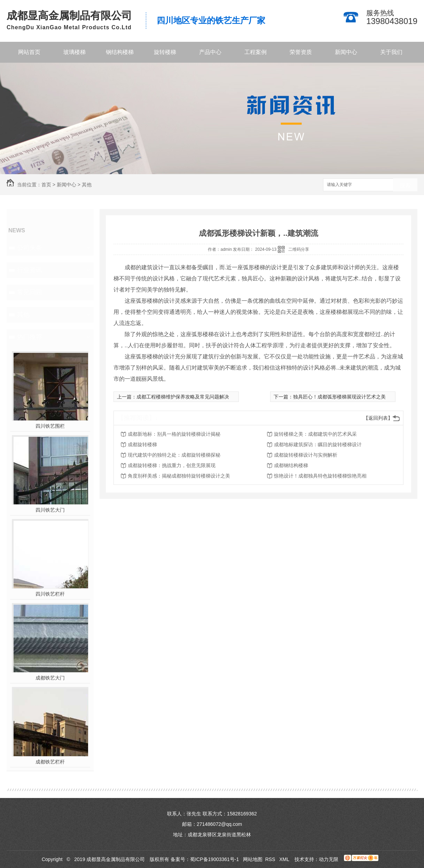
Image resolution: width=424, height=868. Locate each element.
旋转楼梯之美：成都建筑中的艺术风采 (315, 434)
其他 (87, 185)
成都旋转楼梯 (142, 444)
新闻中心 (346, 52)
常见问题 (30, 292)
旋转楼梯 (165, 52)
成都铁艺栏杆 (50, 762)
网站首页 (29, 52)
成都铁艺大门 (50, 678)
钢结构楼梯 (120, 52)
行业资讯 (30, 270)
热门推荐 (30, 337)
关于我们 (391, 52)
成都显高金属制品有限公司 (69, 15)
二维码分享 (299, 249)
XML (285, 859)
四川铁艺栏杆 (50, 594)
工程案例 (256, 52)
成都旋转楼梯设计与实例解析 (306, 455)
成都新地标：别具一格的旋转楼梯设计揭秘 (174, 434)
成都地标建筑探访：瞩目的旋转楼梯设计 (318, 444)
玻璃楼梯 (74, 52)
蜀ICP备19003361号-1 (214, 859)
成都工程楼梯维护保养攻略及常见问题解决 (183, 397)
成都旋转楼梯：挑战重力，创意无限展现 (172, 465)
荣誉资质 (301, 52)
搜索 (405, 185)
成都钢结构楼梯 (291, 465)
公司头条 (30, 248)
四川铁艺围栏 (50, 426)
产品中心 (210, 52)
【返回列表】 (378, 418)
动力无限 (329, 859)
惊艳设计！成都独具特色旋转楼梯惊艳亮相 (320, 476)
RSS (271, 859)
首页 (46, 185)
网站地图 (253, 859)
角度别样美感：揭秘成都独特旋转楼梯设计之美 (179, 476)
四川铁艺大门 (50, 510)
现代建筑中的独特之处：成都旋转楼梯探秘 (174, 455)
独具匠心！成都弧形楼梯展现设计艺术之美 (339, 397)
